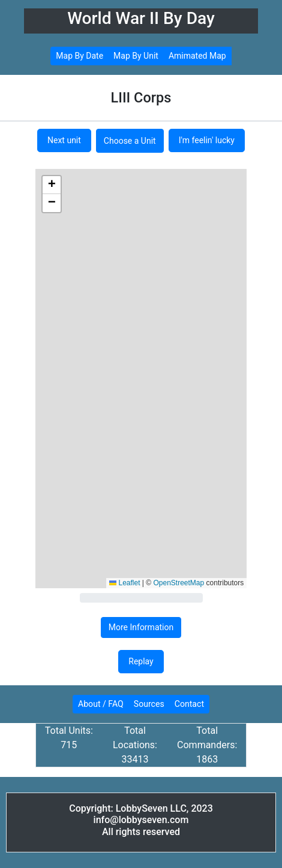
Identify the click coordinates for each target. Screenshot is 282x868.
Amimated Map (197, 56)
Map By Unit (136, 56)
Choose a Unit (130, 141)
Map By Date (79, 56)
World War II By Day (141, 18)
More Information (141, 627)
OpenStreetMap (179, 583)
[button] (52, 185)
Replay (141, 661)
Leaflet (124, 583)
